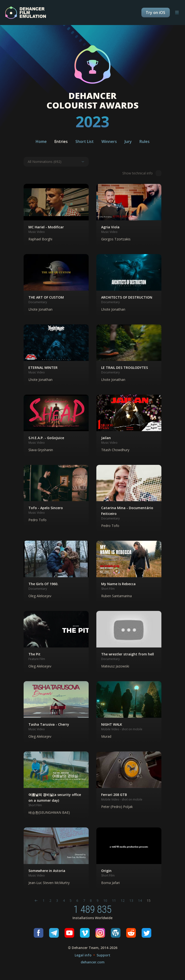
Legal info (83, 955)
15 (149, 900)
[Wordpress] (116, 933)
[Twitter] (146, 933)
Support (103, 955)
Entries (61, 141)
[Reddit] (131, 933)
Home (41, 141)
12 (123, 900)
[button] (56, 215)
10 (105, 900)
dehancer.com (93, 962)
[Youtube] (69, 933)
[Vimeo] (85, 933)
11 (114, 900)
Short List (85, 141)
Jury (128, 141)
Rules (145, 141)
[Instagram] (100, 933)
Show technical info (142, 173)
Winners (109, 141)
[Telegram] (54, 933)
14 (140, 900)
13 (131, 900)
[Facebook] (39, 933)
